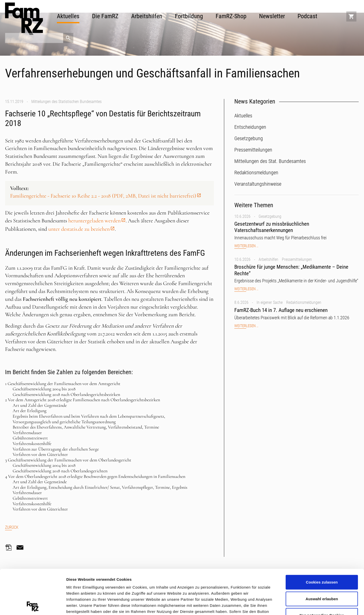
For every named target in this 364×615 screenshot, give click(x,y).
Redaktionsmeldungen (304, 302)
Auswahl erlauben (322, 554)
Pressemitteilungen (297, 259)
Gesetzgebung (270, 216)
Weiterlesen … (246, 246)
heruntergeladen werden (94, 221)
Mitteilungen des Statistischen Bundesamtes (66, 102)
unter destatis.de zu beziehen (79, 229)
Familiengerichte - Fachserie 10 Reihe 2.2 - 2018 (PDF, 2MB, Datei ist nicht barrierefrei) (103, 196)
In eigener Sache (270, 302)
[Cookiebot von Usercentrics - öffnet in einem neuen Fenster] (33, 605)
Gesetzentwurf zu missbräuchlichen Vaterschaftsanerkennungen (272, 227)
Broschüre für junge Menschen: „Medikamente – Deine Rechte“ (291, 270)
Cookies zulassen (322, 538)
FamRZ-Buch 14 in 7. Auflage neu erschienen (281, 310)
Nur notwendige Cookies (322, 571)
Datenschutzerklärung (87, 585)
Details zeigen (269, 605)
